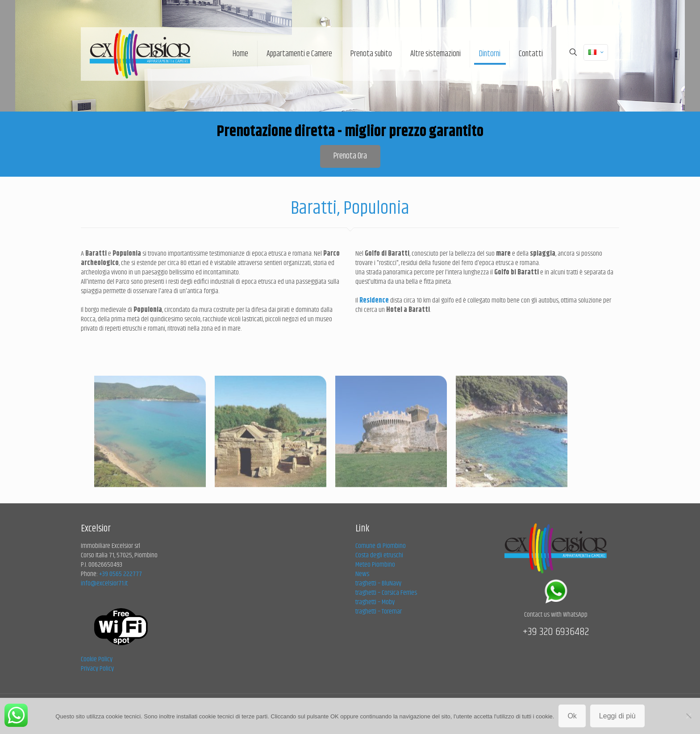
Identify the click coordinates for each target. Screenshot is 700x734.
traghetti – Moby (375, 602)
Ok (572, 716)
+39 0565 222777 (121, 574)
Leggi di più (617, 716)
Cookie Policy (97, 659)
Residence (375, 301)
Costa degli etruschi (379, 555)
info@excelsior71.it (104, 583)
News (362, 574)
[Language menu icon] (596, 52)
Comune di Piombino (381, 546)
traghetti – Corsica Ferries (386, 593)
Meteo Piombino (375, 565)
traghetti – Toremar (379, 612)
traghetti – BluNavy (378, 583)
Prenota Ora (350, 156)
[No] (689, 716)
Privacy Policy (97, 669)
